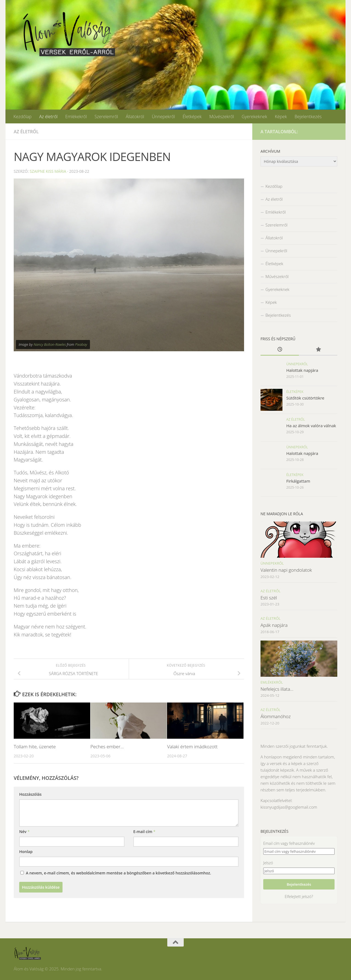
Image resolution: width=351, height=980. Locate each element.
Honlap (26, 852)
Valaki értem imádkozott (192, 747)
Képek (281, 117)
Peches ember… (107, 747)
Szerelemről (106, 117)
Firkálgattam (298, 481)
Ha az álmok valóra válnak (311, 426)
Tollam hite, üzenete (35, 747)
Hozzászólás (30, 794)
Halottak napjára (302, 370)
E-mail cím (144, 832)
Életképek (192, 117)
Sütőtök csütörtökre (305, 398)
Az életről (48, 117)
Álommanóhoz (276, 716)
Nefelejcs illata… (277, 689)
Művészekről (222, 117)
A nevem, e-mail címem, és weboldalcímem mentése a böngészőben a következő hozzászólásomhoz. (118, 873)
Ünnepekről (163, 117)
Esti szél (269, 598)
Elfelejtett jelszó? (299, 897)
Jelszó (268, 863)
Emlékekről (76, 117)
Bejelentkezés (308, 117)
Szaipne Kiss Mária (48, 171)
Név (24, 832)
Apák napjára (274, 625)
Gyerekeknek (254, 117)
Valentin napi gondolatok (286, 570)
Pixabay (81, 344)
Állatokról (135, 117)
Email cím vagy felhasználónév (289, 843)
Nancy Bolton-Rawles (50, 344)
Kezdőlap (22, 117)
